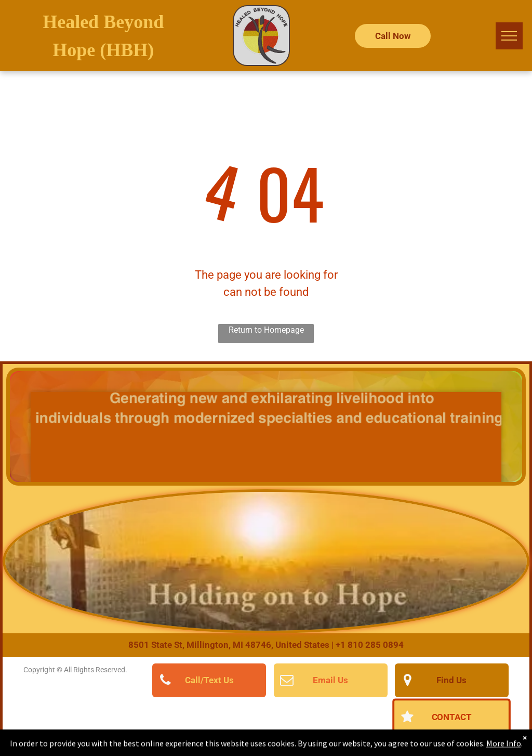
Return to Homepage (266, 330)
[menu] (509, 36)
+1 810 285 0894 (370, 645)
